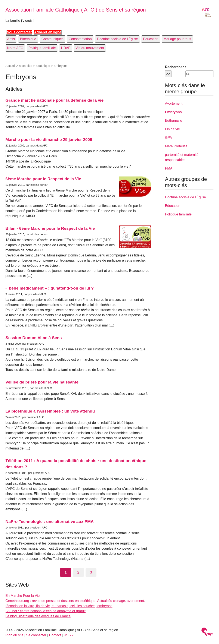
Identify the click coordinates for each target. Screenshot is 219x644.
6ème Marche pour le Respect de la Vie (43, 179)
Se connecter (36, 635)
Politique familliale (42, 48)
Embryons (173, 112)
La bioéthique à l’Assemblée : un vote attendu (50, 411)
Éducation (151, 39)
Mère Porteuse (176, 146)
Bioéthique (28, 39)
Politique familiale (178, 214)
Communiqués (53, 39)
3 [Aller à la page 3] (91, 572)
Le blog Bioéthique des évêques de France (38, 616)
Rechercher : (175, 67)
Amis (11, 39)
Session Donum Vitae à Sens (34, 338)
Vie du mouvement (90, 48)
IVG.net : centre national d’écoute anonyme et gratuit (46, 611)
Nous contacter (19, 32)
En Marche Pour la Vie (23, 596)
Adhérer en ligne (48, 32)
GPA (168, 138)
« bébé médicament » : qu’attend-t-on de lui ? (50, 288)
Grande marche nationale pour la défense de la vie (55, 100)
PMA (169, 168)
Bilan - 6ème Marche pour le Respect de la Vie (50, 228)
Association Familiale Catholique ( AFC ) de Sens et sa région (76, 10)
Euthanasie (173, 121)
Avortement (174, 103)
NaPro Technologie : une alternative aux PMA (50, 522)
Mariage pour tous (177, 39)
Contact (55, 635)
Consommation (80, 39)
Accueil (10, 66)
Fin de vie (172, 129)
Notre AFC (15, 48)
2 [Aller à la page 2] (78, 572)
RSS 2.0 (70, 635)
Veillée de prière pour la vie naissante (42, 382)
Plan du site (15, 635)
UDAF (66, 48)
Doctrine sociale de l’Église (117, 39)
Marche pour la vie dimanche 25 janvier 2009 (49, 140)
